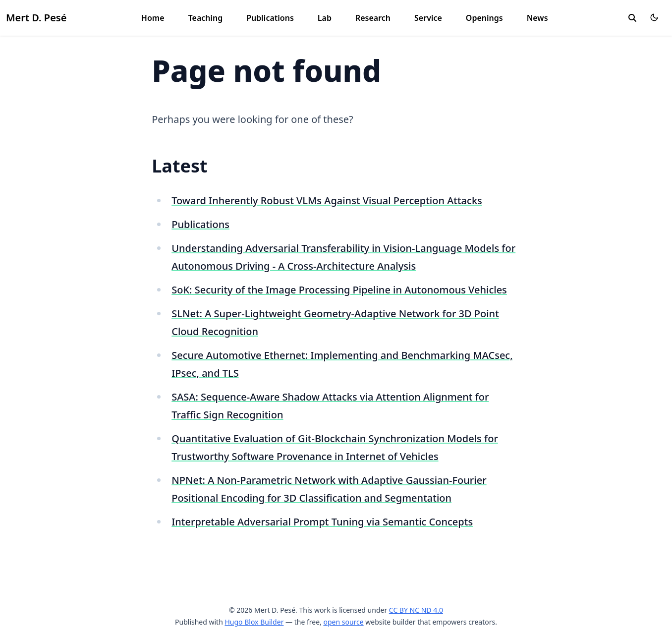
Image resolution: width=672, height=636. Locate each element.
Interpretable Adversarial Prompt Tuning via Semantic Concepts (322, 522)
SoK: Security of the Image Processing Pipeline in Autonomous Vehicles (339, 290)
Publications (270, 18)
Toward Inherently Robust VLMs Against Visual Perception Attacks (327, 201)
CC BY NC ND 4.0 (416, 610)
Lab (325, 18)
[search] (632, 18)
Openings (484, 18)
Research (373, 18)
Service (428, 18)
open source (343, 622)
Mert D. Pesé (36, 18)
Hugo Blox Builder (254, 622)
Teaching (206, 18)
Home (153, 18)
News (537, 18)
